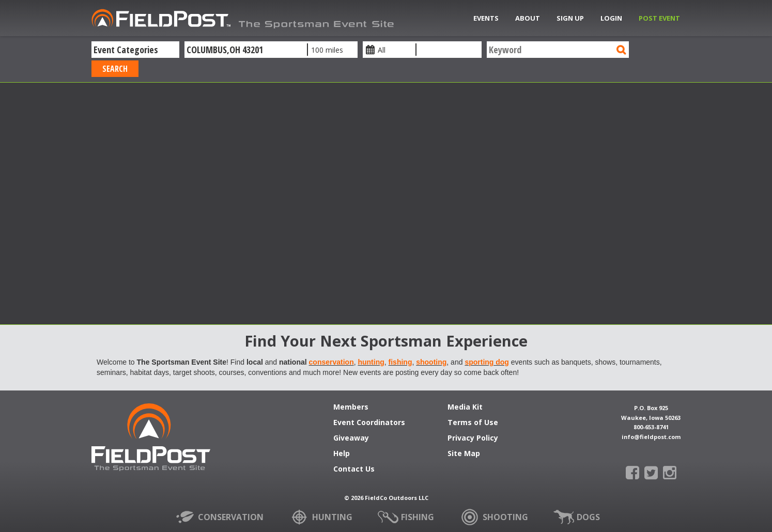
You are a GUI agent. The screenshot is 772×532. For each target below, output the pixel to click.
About (528, 18)
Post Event (659, 18)
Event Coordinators (369, 423)
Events (486, 18)
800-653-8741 (651, 427)
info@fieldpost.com (651, 437)
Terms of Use (473, 423)
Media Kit (465, 408)
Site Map (464, 454)
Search (115, 69)
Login (611, 18)
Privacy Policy (473, 439)
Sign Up (570, 18)
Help (342, 454)
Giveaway (351, 439)
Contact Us (354, 470)
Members (351, 408)
